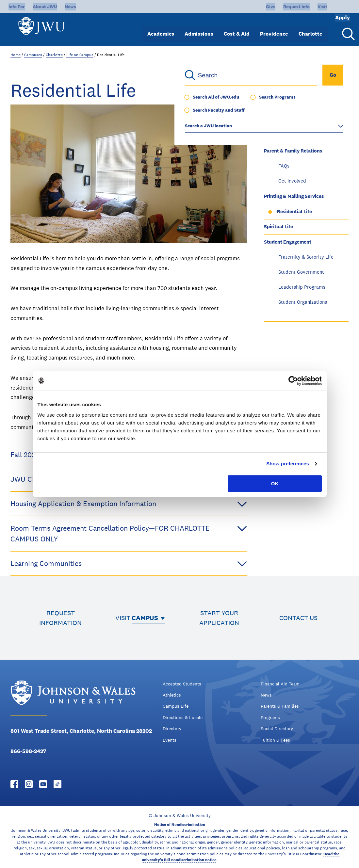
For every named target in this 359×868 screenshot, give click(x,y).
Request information (60, 618)
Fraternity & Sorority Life (306, 257)
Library (272, 135)
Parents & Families (280, 706)
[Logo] (44, 26)
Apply (334, 7)
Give (249, 7)
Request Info (275, 7)
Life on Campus (80, 55)
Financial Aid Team (280, 684)
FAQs (284, 166)
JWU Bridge (277, 120)
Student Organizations (303, 302)
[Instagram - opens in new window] (29, 784)
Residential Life (294, 211)
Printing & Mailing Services (294, 196)
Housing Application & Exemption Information (129, 504)
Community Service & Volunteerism (304, 105)
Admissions (199, 29)
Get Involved (292, 181)
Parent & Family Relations (293, 151)
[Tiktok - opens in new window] (57, 784)
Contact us (298, 618)
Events (170, 740)
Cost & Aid (237, 29)
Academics (161, 29)
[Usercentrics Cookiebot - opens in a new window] (293, 381)
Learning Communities (129, 563)
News (70, 7)
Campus (145, 618)
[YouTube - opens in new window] (43, 784)
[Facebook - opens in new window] (14, 784)
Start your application (219, 618)
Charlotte (310, 29)
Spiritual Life (278, 226)
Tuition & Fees (275, 740)
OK (275, 483)
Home (16, 55)
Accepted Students (182, 684)
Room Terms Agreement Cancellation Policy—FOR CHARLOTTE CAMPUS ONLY (129, 533)
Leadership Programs (302, 287)
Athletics (172, 695)
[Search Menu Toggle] (347, 29)
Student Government (301, 272)
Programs (270, 717)
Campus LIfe (176, 706)
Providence (274, 29)
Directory (172, 729)
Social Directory (277, 729)
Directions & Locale (183, 717)
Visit (301, 7)
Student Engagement (288, 242)
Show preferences (288, 464)
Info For (17, 7)
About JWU (45, 7)
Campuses (33, 55)
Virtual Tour (278, 90)
